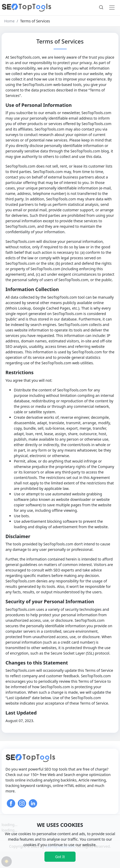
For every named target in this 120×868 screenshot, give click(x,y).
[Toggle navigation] (112, 8)
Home (9, 21)
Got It (60, 857)
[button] (101, 8)
